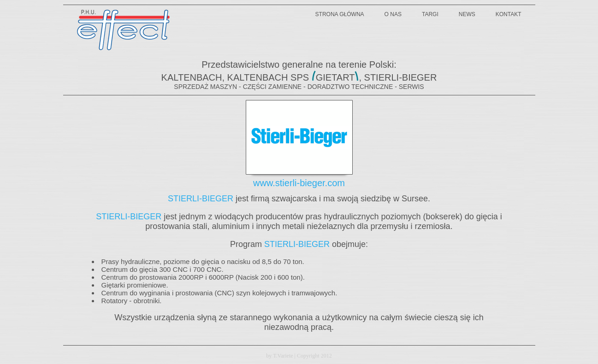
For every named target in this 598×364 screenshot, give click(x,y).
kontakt (509, 14)
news (467, 14)
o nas (393, 14)
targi (430, 14)
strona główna (340, 14)
